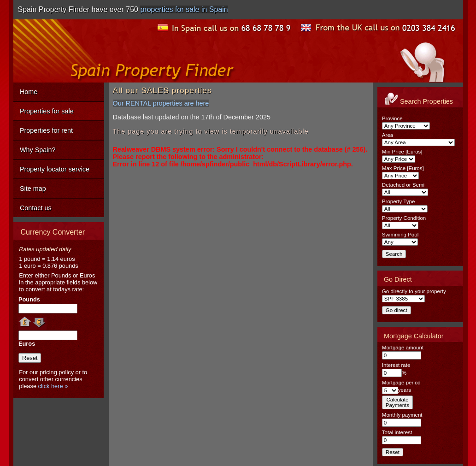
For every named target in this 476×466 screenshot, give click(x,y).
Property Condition (404, 218)
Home (29, 92)
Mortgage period (401, 383)
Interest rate (396, 365)
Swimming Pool (400, 235)
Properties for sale (47, 111)
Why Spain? (38, 150)
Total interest (397, 432)
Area (388, 135)
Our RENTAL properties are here (161, 103)
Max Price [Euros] (403, 168)
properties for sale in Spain (184, 9)
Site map (33, 189)
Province (392, 118)
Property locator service (55, 169)
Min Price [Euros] (402, 152)
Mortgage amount (403, 348)
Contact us (36, 208)
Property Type (398, 201)
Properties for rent (46, 130)
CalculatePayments (397, 402)
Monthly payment (402, 415)
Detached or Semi (403, 185)
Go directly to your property (414, 291)
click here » (53, 386)
